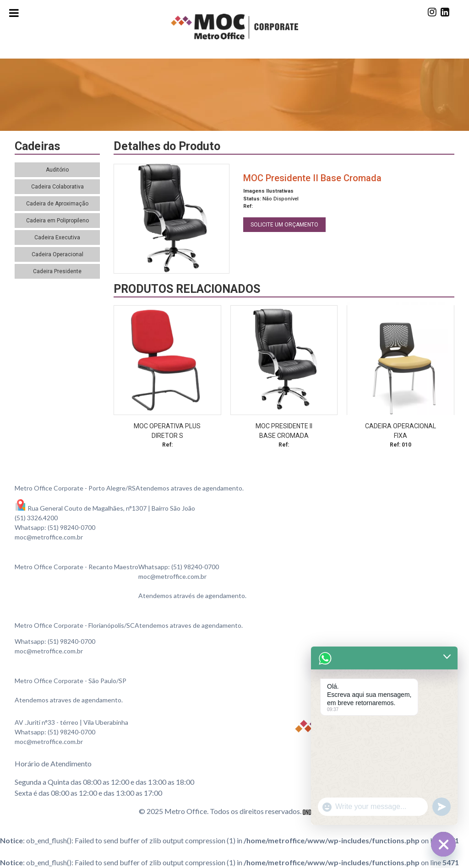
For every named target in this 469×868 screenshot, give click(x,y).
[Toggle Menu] (14, 13)
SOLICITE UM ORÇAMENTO (284, 225)
